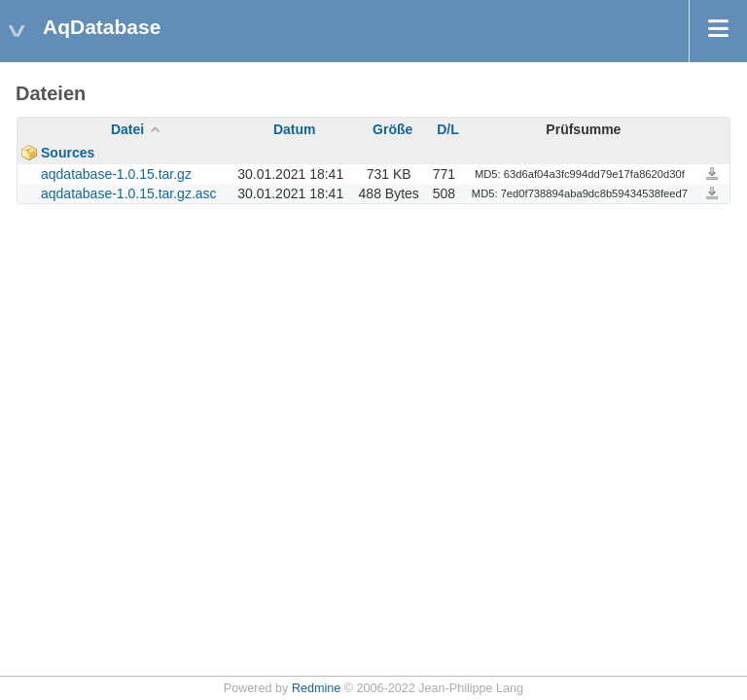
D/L (448, 129)
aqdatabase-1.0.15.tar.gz (116, 174)
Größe (392, 129)
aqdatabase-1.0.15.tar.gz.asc (129, 193)
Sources (68, 153)
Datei (127, 129)
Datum (295, 129)
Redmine (316, 688)
